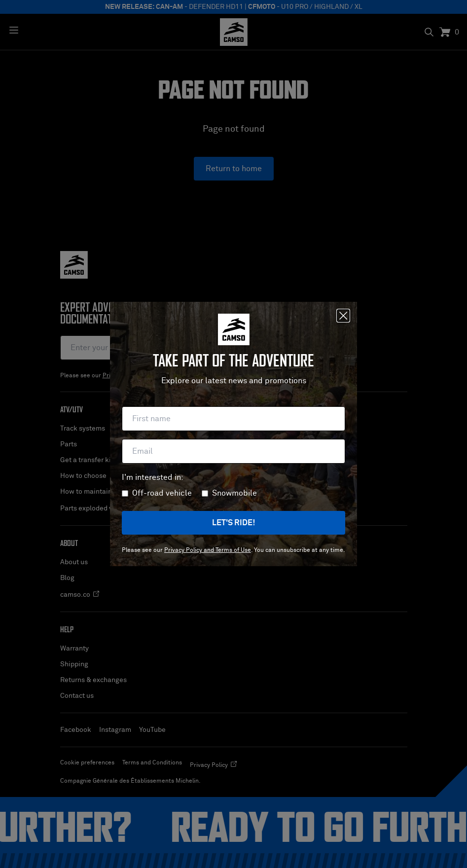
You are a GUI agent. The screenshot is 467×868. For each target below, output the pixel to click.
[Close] (343, 316)
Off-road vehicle (162, 493)
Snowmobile (234, 493)
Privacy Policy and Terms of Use (208, 550)
